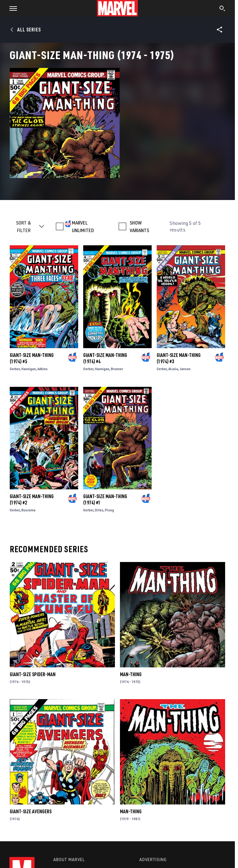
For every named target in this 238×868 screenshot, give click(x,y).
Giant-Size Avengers (31, 811)
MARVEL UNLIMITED (83, 226)
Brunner (117, 369)
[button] (11, 8)
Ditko (99, 510)
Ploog (109, 510)
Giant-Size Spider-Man (33, 674)
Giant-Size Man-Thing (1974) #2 (32, 499)
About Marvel (69, 860)
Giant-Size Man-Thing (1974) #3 (179, 358)
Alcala (173, 369)
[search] (222, 9)
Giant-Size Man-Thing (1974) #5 (32, 358)
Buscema (28, 510)
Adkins (43, 369)
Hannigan (29, 369)
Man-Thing (131, 674)
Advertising (153, 860)
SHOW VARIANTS (139, 226)
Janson (185, 369)
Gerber (15, 369)
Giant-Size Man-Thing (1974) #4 (105, 358)
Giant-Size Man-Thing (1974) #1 (105, 499)
